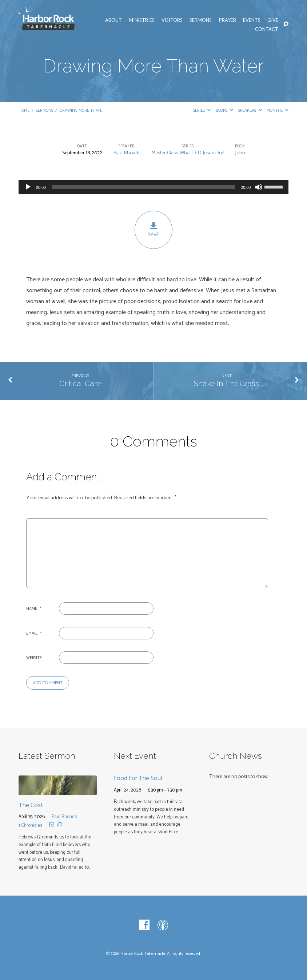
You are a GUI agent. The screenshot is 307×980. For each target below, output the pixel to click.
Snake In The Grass (226, 384)
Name (34, 609)
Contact (267, 29)
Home (24, 110)
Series (202, 110)
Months (278, 110)
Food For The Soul (138, 778)
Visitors (172, 20)
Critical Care (80, 384)
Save (153, 230)
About (113, 20)
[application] (154, 187)
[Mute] (259, 187)
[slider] (143, 187)
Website (34, 658)
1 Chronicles (30, 826)
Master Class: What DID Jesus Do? (188, 153)
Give (273, 20)
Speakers (250, 110)
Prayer (228, 20)
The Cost (31, 805)
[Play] (28, 187)
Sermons (201, 20)
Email (34, 633)
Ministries (142, 20)
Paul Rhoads (127, 153)
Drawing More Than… (81, 110)
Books (224, 110)
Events (252, 20)
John (240, 153)
